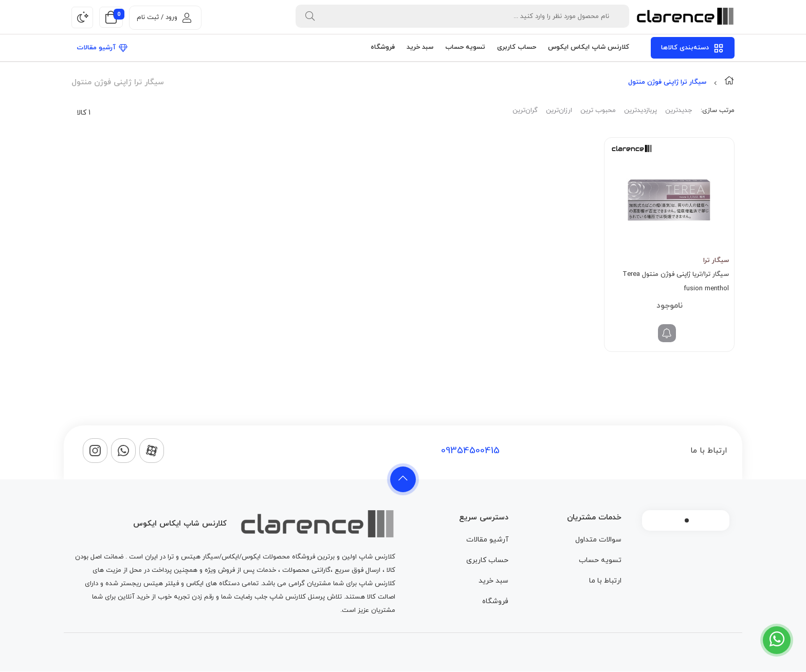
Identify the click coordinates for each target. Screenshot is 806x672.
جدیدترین (679, 110)
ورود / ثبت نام (164, 17)
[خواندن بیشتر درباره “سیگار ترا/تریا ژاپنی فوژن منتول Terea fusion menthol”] (667, 333)
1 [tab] (687, 520)
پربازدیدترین (640, 110)
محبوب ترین (598, 110)
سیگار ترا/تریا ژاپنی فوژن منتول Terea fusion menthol (676, 282)
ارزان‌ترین (559, 110)
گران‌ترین (525, 110)
